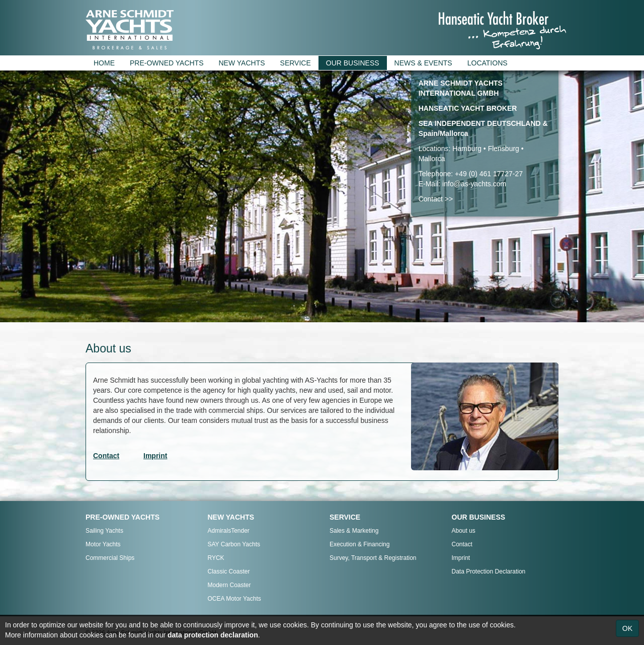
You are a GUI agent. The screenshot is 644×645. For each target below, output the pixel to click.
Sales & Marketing (354, 531)
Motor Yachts (103, 544)
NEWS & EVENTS (423, 63)
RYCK (216, 558)
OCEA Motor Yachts (234, 599)
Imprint (461, 558)
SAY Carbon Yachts (234, 544)
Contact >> (436, 199)
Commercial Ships (110, 558)
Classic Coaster (229, 571)
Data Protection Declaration (489, 571)
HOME (104, 63)
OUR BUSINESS (353, 63)
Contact (462, 544)
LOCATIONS (488, 63)
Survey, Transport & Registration (373, 558)
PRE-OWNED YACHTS (167, 63)
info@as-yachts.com (474, 184)
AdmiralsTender (229, 531)
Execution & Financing (359, 544)
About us (464, 531)
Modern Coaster (229, 585)
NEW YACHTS (242, 63)
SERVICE (296, 63)
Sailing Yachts (104, 531)
